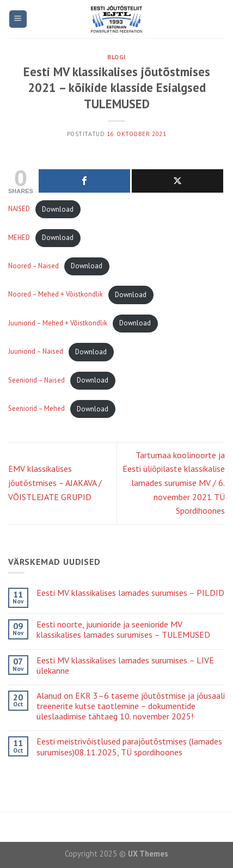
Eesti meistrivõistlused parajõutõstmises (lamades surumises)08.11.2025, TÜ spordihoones (129, 747)
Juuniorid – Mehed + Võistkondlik (58, 323)
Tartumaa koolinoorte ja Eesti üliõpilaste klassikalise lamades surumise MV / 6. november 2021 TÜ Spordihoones (174, 483)
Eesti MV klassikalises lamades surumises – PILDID (130, 593)
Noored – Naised (33, 266)
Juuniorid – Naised (36, 352)
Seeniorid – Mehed (36, 409)
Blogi (116, 57)
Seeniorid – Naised (36, 380)
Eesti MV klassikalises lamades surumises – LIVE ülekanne (125, 666)
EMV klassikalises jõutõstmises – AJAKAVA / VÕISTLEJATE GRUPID (55, 482)
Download (58, 209)
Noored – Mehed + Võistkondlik (56, 295)
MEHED (19, 238)
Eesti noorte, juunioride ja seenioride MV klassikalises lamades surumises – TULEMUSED (123, 630)
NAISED (19, 209)
